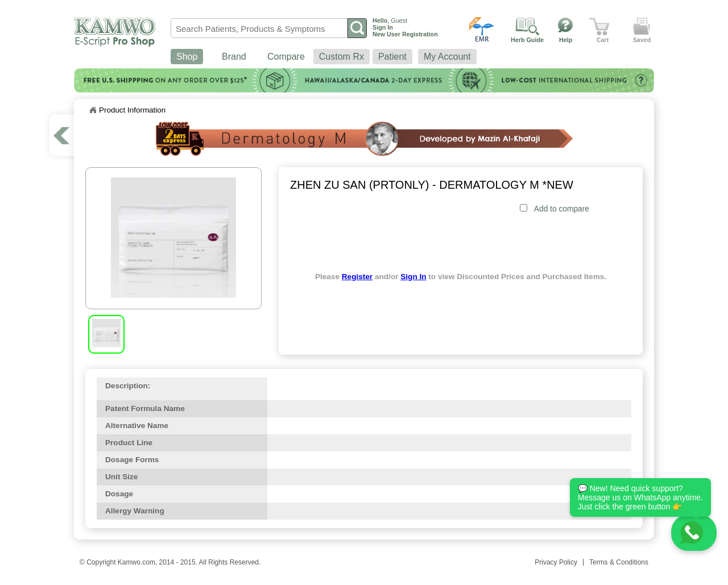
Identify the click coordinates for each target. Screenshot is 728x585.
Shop (187, 57)
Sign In (413, 277)
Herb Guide (527, 40)
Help (566, 40)
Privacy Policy (556, 562)
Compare (286, 57)
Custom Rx (342, 57)
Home (93, 110)
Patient (392, 57)
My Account (447, 57)
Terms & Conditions (619, 562)
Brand (234, 57)
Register (357, 277)
